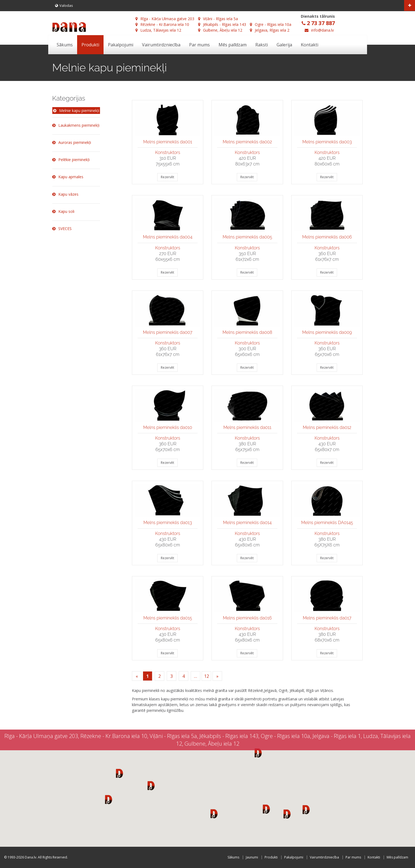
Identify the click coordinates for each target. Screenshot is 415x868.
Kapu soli (63, 211)
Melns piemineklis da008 (247, 332)
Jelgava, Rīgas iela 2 (270, 30)
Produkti (90, 45)
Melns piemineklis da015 (168, 618)
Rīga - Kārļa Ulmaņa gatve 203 (165, 19)
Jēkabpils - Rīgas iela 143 (222, 24)
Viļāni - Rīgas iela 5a (218, 19)
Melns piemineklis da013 (168, 523)
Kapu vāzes (65, 194)
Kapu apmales (68, 177)
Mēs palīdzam (233, 45)
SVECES (62, 229)
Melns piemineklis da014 (247, 523)
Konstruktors (168, 152)
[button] (119, 773)
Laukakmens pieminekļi (76, 125)
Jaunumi (252, 857)
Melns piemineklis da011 (247, 427)
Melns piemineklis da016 (247, 618)
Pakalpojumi (121, 45)
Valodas (64, 5)
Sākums (65, 45)
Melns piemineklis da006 (327, 237)
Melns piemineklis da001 (168, 142)
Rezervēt (167, 177)
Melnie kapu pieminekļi (76, 111)
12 (207, 676)
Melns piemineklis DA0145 (327, 523)
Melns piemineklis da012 (327, 427)
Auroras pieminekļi (72, 142)
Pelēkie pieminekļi (71, 160)
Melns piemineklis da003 (327, 142)
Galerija (284, 45)
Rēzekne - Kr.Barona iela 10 (162, 24)
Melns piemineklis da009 (327, 332)
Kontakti (310, 45)
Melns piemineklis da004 (168, 237)
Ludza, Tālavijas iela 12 (158, 30)
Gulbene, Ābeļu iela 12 (220, 30)
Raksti (262, 45)
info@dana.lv (322, 30)
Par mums (199, 45)
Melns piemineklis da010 (168, 427)
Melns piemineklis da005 (247, 237)
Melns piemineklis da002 (247, 142)
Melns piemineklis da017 (327, 618)
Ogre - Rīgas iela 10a (271, 24)
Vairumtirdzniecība (161, 45)
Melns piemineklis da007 (168, 332)
